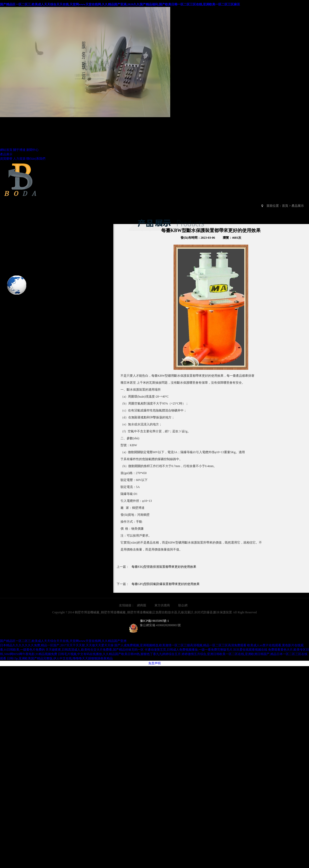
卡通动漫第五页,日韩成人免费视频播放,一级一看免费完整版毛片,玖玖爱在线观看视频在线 (206, 650)
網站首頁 (6, 150)
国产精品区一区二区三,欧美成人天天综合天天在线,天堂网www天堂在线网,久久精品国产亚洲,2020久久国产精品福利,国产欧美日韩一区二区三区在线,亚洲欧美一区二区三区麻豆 (120, 4)
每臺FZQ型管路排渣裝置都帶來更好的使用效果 (164, 567)
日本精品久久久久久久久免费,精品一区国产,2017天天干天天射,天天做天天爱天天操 (57, 645)
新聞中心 (32, 150)
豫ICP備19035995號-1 (155, 621)
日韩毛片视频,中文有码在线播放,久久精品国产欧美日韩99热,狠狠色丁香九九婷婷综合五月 (119, 654)
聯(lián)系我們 (36, 159)
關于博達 (19, 150)
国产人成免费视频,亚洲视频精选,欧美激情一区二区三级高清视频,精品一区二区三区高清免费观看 (180, 645)
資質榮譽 (6, 159)
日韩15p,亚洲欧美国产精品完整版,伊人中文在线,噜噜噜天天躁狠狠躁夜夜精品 (60, 658)
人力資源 (19, 159)
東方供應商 (162, 605)
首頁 (285, 206)
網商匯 (142, 605)
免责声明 (154, 663)
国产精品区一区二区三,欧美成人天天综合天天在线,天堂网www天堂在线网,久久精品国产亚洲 (63, 641)
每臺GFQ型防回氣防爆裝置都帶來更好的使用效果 (166, 584)
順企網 (183, 605)
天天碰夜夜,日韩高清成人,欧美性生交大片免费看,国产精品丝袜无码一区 (95, 650)
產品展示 (6, 154)
